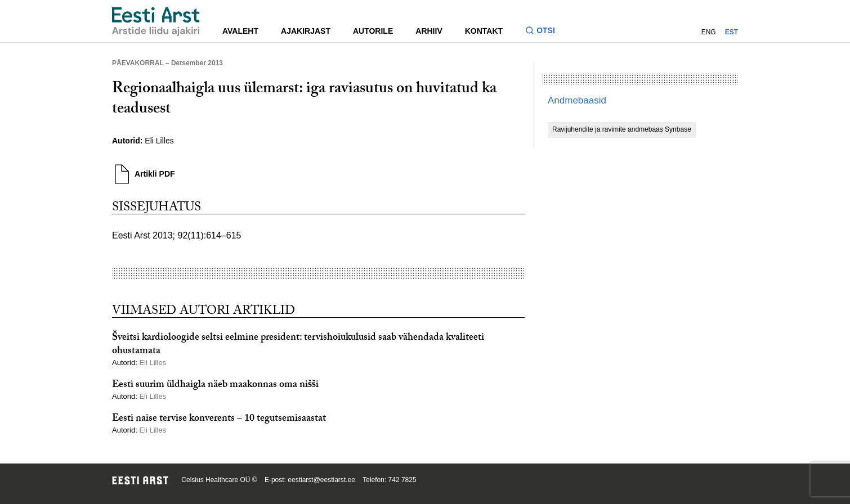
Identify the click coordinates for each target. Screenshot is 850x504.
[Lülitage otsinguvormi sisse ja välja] (545, 32)
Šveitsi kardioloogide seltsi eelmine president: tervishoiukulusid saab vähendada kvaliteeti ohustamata (298, 345)
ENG (709, 32)
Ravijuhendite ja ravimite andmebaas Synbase (622, 129)
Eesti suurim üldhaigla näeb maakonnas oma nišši (215, 386)
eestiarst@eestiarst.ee (321, 480)
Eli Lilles (159, 141)
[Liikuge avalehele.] (156, 22)
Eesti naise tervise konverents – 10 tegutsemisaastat (219, 419)
